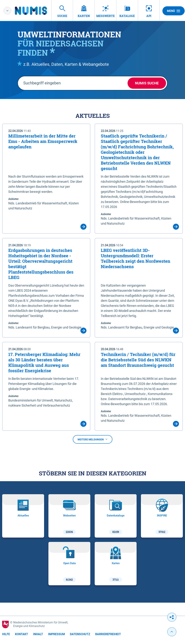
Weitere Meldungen (93, 439)
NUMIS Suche (147, 83)
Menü (174, 11)
